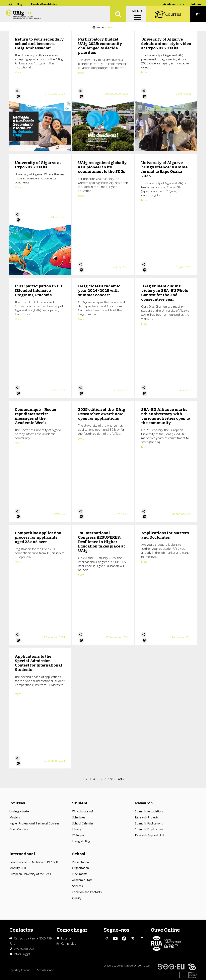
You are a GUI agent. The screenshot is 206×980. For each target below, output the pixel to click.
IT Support (79, 835)
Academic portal (174, 4)
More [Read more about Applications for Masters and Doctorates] (144, 562)
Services (78, 886)
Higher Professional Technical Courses (34, 823)
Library (77, 829)
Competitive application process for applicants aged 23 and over (38, 538)
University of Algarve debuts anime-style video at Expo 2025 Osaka (166, 44)
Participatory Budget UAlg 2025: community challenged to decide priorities (100, 46)
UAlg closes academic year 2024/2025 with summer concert (99, 291)
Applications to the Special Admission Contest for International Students (39, 663)
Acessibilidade (46, 970)
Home (100, 27)
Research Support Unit (150, 835)
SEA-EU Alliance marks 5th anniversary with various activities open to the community (166, 416)
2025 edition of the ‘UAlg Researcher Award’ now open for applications (102, 414)
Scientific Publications (149, 823)
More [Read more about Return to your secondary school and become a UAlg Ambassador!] (18, 73)
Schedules (79, 817)
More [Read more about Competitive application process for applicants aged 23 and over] (18, 562)
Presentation (81, 862)
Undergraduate (19, 811)
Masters (15, 817)
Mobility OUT (18, 868)
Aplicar (118, 16)
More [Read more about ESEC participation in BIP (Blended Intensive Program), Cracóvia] (18, 320)
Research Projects (147, 817)
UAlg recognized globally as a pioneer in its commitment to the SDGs (102, 167)
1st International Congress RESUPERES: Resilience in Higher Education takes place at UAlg (101, 542)
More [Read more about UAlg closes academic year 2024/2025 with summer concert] (81, 320)
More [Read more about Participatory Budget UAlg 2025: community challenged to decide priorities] (81, 73)
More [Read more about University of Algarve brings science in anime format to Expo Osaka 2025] (144, 200)
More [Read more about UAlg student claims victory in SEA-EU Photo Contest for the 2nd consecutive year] (144, 324)
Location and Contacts (87, 892)
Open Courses (19, 829)
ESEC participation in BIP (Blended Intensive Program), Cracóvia (39, 291)
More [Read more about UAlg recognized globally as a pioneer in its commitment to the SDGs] (81, 196)
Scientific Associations (149, 811)
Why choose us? (83, 811)
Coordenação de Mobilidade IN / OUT (34, 862)
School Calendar (83, 823)
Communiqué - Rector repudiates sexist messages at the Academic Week (36, 416)
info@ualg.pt (22, 954)
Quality (77, 898)
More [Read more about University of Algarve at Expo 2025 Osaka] (18, 188)
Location (67, 938)
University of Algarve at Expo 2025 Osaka (38, 165)
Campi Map (69, 944)
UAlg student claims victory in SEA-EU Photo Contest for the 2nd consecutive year (165, 293)
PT (198, 16)
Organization (81, 868)
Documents (80, 874)
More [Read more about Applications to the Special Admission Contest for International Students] (18, 694)
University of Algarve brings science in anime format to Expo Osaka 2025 (164, 169)
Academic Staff (82, 880)
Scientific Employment (149, 829)
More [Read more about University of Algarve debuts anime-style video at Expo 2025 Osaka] (144, 73)
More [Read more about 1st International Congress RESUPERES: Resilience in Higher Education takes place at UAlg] (81, 575)
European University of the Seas (30, 874)
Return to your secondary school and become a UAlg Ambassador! (39, 44)
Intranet (197, 4)
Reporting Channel (20, 970)
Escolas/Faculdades (44, 4)
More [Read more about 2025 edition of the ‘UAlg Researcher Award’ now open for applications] (81, 439)
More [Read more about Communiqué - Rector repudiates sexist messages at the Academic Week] (18, 443)
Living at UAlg (81, 841)
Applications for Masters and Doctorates (165, 535)
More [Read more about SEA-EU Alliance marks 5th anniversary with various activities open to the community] (144, 447)
